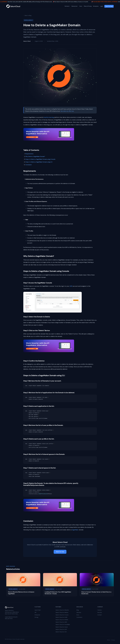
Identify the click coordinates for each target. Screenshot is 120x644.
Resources (74, 6)
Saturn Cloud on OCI (61, 632)
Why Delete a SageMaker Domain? (35, 157)
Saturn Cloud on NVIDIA (62, 620)
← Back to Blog (27, 16)
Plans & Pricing (87, 6)
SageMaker (75, 530)
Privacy (113, 640)
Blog (78, 610)
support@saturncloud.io (11, 617)
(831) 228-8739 (9, 619)
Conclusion (28, 165)
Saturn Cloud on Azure (62, 627)
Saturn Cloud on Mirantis (62, 610)
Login (101, 6)
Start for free (109, 6)
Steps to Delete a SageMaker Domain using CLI (39, 162)
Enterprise (96, 6)
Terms (108, 640)
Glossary (79, 612)
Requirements (29, 154)
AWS (71, 286)
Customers (79, 617)
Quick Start (38, 610)
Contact (100, 615)
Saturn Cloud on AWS (61, 622)
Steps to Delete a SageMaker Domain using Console (40, 159)
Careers (100, 610)
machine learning (49, 117)
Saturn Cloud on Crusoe (62, 615)
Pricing (36, 617)
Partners (67, 6)
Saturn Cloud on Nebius (62, 612)
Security (100, 612)
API (35, 612)
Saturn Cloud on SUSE (61, 617)
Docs (81, 6)
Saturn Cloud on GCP (61, 629)
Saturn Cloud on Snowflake (63, 625)
